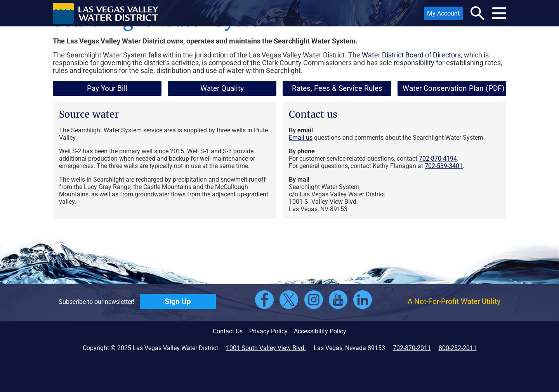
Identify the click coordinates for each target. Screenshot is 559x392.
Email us (301, 138)
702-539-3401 (444, 166)
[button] (106, 13)
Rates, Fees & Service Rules (337, 88)
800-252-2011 (458, 348)
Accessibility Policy (320, 331)
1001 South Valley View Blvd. (266, 348)
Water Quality (222, 88)
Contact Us (228, 331)
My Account (442, 15)
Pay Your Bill (107, 88)
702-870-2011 (412, 348)
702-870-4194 (438, 159)
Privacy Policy (268, 331)
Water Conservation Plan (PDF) (451, 90)
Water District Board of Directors (411, 55)
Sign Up (178, 301)
